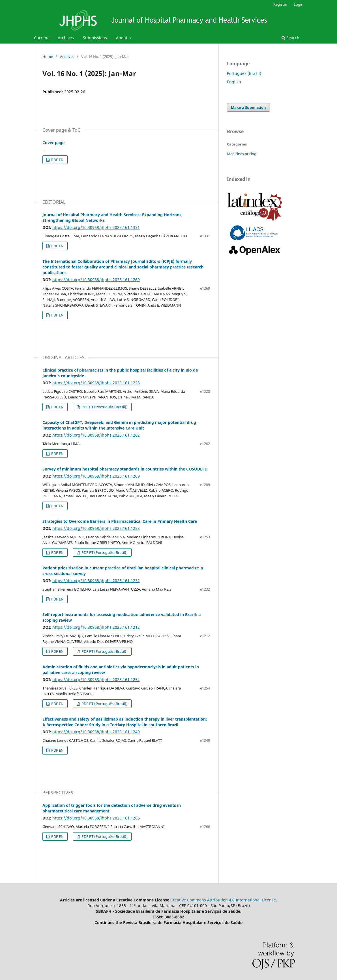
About (122, 38)
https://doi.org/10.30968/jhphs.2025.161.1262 (96, 435)
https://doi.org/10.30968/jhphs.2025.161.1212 (96, 627)
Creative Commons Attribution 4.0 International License (223, 900)
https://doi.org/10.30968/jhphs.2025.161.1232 (96, 581)
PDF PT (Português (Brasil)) (104, 407)
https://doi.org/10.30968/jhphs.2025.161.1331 (96, 227)
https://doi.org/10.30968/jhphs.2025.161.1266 (96, 818)
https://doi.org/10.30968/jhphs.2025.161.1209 (96, 476)
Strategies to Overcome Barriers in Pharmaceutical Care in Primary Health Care (120, 521)
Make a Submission (248, 107)
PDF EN (57, 160)
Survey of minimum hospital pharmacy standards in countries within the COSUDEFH (125, 469)
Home (48, 57)
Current (41, 38)
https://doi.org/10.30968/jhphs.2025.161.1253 (96, 528)
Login (299, 4)
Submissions (95, 38)
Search (290, 38)
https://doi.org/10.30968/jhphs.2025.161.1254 (96, 679)
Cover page (53, 143)
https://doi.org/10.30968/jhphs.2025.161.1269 (96, 280)
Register (280, 4)
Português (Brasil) (244, 73)
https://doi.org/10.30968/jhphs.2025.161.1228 (96, 383)
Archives (66, 38)
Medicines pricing (242, 154)
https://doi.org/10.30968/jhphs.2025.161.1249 (96, 732)
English (234, 82)
